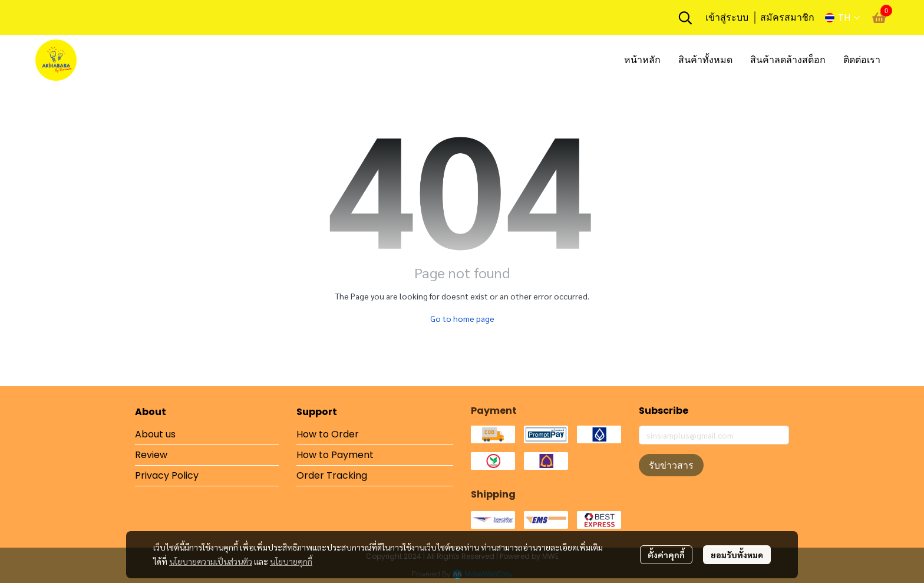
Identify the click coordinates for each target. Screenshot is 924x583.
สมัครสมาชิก (787, 17)
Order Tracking (332, 475)
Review (151, 455)
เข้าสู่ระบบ (727, 17)
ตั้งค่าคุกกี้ (666, 555)
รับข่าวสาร (671, 465)
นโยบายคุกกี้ (291, 561)
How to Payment (335, 455)
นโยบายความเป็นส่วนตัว (211, 561)
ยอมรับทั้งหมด (737, 555)
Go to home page (462, 318)
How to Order (328, 434)
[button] (685, 18)
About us (155, 434)
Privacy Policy (167, 475)
